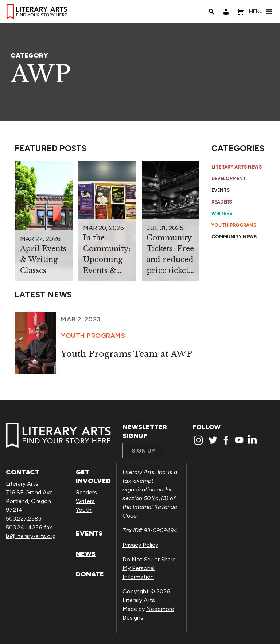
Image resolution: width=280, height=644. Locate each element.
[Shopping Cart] (241, 12)
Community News (234, 237)
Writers (222, 214)
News (86, 554)
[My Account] (226, 12)
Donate (90, 574)
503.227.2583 (24, 519)
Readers (222, 202)
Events (221, 190)
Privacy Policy (140, 545)
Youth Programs (234, 225)
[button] (256, 12)
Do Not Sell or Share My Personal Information (149, 568)
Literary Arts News (237, 167)
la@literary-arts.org (31, 536)
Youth (84, 510)
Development (229, 179)
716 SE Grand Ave (29, 492)
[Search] (211, 12)
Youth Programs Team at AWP (127, 354)
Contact (23, 472)
